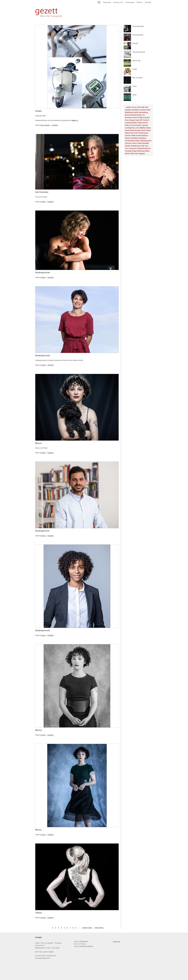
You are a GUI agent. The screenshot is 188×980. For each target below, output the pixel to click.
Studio (127, 146)
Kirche (145, 123)
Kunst (132, 125)
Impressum (116, 942)
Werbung (141, 151)
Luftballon (142, 128)
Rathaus (145, 136)
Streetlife (145, 143)
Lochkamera (130, 128)
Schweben (142, 138)
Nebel (127, 133)
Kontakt (148, 2)
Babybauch (129, 112)
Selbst (137, 141)
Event (135, 118)
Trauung (132, 148)
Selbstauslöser (146, 141)
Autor (148, 110)
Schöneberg (130, 141)
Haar (137, 120)
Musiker (138, 130)
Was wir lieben (45, 125)
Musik (132, 130)
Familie (140, 118)
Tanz (147, 146)
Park (136, 133)
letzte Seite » (99, 928)
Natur (148, 130)
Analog (128, 110)
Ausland (143, 110)
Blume (127, 115)
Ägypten (142, 153)
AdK (143, 107)
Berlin (136, 112)
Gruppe (132, 120)
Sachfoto (134, 138)
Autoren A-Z (118, 2)
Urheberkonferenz (144, 148)
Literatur (145, 125)
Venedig (128, 151)
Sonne (135, 143)
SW (143, 146)
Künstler (138, 125)
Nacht (144, 130)
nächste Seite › (87, 928)
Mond (127, 130)
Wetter (147, 151)
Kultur (127, 125)
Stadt (140, 143)
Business (128, 118)
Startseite (107, 2)
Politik (133, 136)
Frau (127, 120)
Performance (143, 133)
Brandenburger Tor (138, 115)
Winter (127, 153)
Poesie (128, 136)
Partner (140, 2)
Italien (134, 123)
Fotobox (147, 118)
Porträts (43, 202)
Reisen (128, 138)
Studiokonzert (136, 146)
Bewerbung (143, 112)
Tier (126, 148)
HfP (141, 120)
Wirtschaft (134, 153)
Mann (149, 128)
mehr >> (75, 120)
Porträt (138, 136)
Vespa (134, 151)
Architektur (135, 110)
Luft (136, 128)
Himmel (146, 120)
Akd (147, 107)
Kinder (140, 123)
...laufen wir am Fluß (133, 107)
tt (136, 148)
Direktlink (55, 125)
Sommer (128, 143)
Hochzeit (128, 123)
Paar (132, 133)
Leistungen (130, 2)
